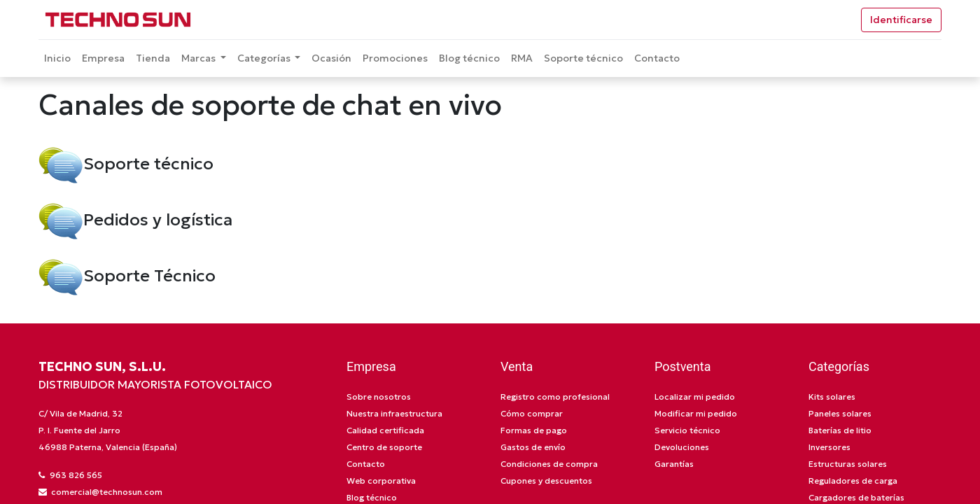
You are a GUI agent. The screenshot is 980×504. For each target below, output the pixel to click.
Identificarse (901, 20)
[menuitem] (57, 58)
